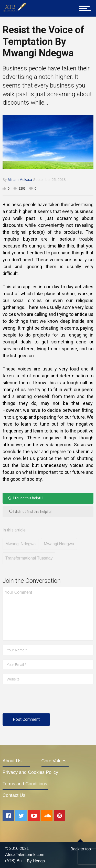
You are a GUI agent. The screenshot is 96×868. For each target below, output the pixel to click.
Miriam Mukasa (20, 180)
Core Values (54, 761)
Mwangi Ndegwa (20, 544)
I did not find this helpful (30, 511)
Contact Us (14, 795)
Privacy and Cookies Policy (30, 772)
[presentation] (41, 701)
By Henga (36, 861)
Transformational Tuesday (29, 558)
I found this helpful (25, 498)
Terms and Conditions (25, 784)
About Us (12, 761)
